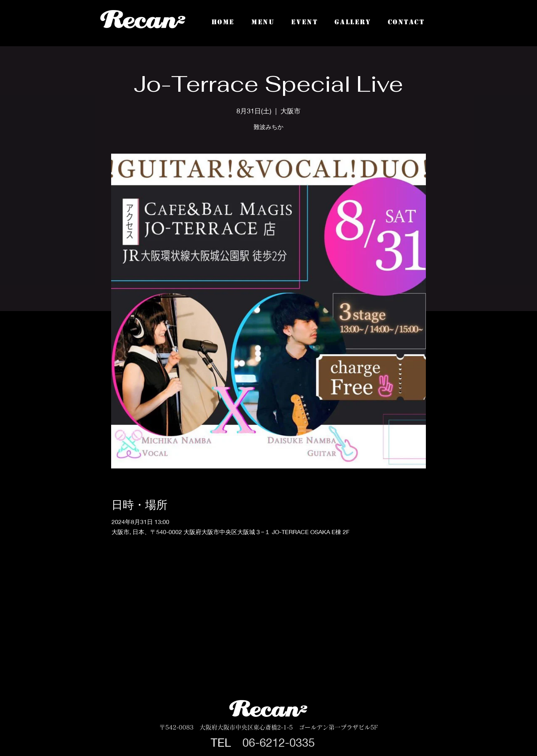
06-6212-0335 (279, 742)
